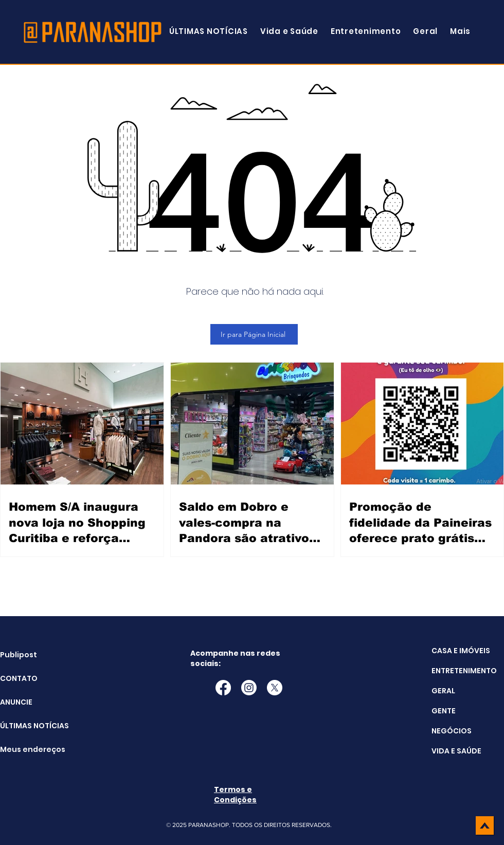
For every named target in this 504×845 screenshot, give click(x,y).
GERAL (443, 691)
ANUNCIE (16, 702)
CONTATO (19, 678)
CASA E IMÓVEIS (461, 651)
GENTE (444, 711)
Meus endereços (26, 749)
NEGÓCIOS (452, 731)
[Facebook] (223, 688)
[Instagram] (249, 688)
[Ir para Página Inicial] (254, 334)
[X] (275, 688)
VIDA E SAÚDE (456, 751)
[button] (460, 31)
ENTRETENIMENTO (464, 671)
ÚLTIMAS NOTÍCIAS (26, 726)
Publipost (19, 655)
